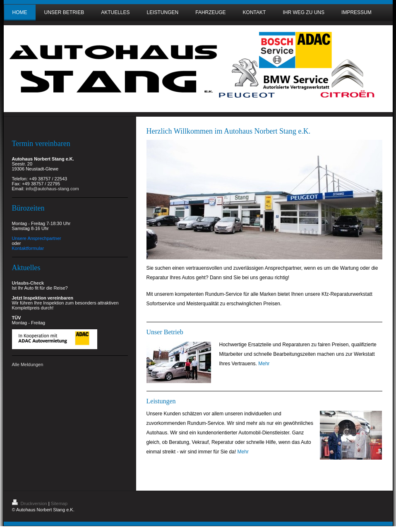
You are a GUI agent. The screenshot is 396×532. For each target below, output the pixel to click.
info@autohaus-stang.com (52, 189)
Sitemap (59, 503)
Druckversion (30, 503)
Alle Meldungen (28, 364)
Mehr (264, 364)
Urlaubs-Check (28, 283)
